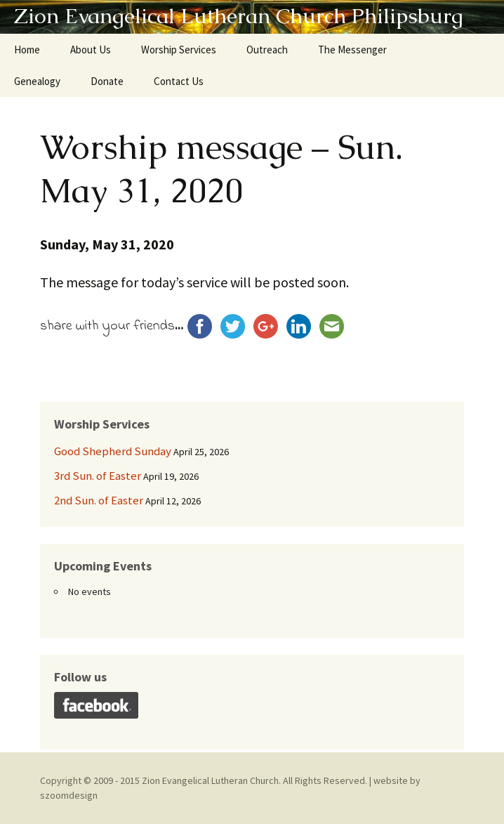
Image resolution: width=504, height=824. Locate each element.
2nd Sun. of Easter (99, 500)
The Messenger (352, 50)
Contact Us (179, 81)
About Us (91, 50)
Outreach (267, 50)
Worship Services (179, 50)
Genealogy (37, 81)
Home (27, 50)
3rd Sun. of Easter (98, 476)
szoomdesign (69, 795)
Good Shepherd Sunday (113, 451)
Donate (107, 81)
